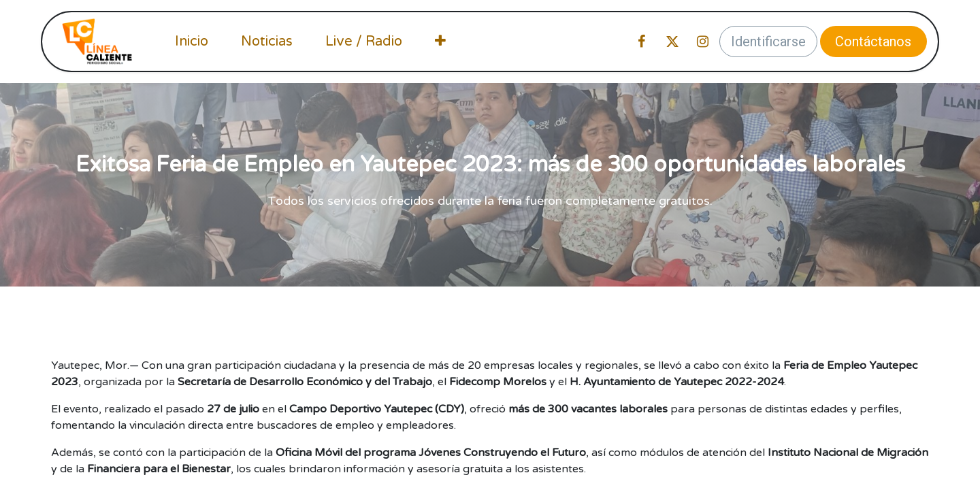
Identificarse (768, 42)
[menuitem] (192, 42)
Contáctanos (873, 42)
